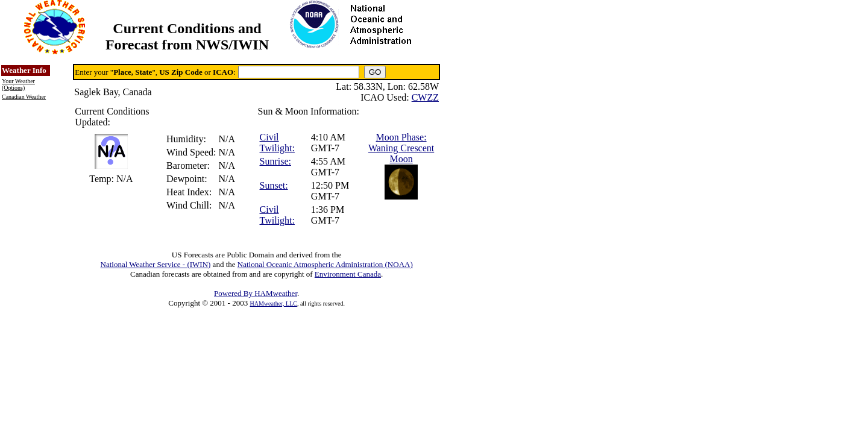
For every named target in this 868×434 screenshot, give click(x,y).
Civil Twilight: (277, 143)
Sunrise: (275, 161)
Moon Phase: (401, 137)
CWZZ (425, 97)
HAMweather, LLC (273, 303)
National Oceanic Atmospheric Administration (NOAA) (325, 264)
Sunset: (274, 185)
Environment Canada (348, 274)
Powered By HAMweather (256, 293)
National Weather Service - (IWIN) (156, 264)
